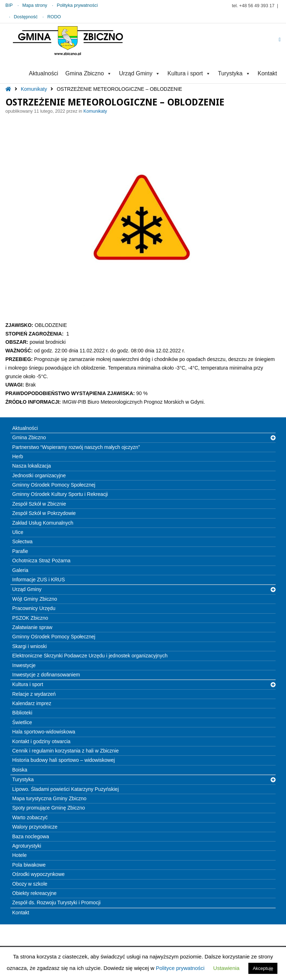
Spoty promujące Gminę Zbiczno (49, 808)
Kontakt (267, 73)
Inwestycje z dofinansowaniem (46, 675)
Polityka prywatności (77, 5)
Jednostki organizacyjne (39, 475)
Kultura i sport (189, 73)
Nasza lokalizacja (32, 466)
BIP (9, 5)
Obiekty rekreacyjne (34, 893)
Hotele (19, 855)
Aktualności (43, 73)
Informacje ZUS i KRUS (39, 580)
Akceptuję (263, 968)
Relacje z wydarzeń (34, 694)
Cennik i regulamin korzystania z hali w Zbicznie (65, 751)
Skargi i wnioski (29, 646)
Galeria (20, 570)
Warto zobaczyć (30, 817)
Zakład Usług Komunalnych (43, 523)
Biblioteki (22, 713)
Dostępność (26, 17)
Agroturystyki (27, 846)
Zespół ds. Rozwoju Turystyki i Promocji (56, 902)
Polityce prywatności (180, 968)
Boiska (20, 770)
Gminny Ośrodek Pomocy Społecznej (54, 485)
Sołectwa (22, 541)
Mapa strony (35, 5)
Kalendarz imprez (32, 703)
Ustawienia (226, 968)
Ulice (18, 532)
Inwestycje (24, 665)
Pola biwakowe (29, 865)
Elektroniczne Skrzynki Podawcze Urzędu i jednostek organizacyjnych (90, 656)
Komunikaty (34, 89)
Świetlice (22, 722)
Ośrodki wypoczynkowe (38, 874)
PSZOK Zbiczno (30, 618)
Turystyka (234, 73)
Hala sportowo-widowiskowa (44, 732)
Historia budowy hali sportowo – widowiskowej (63, 760)
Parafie (20, 551)
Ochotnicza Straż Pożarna (41, 561)
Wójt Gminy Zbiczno (35, 599)
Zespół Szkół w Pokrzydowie (44, 513)
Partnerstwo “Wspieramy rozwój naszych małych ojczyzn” (76, 447)
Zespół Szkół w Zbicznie (39, 504)
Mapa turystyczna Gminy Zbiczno (49, 798)
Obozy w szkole (30, 884)
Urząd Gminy (140, 73)
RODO (54, 17)
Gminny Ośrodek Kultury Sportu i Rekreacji (60, 494)
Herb (18, 456)
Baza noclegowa (31, 836)
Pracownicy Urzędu (34, 608)
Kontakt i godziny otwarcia (41, 741)
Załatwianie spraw (32, 627)
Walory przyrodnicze (35, 827)
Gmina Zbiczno (89, 73)
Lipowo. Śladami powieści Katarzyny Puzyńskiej (65, 789)
